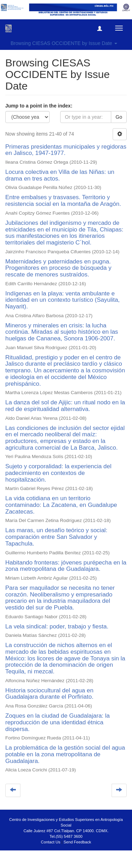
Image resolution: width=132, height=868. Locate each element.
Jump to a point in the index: (39, 106)
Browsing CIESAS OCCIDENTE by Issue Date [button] (64, 43)
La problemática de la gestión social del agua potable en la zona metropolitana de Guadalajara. (65, 754)
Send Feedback (77, 842)
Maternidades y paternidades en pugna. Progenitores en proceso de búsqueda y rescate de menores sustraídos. (58, 268)
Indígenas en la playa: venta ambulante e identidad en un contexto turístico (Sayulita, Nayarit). (62, 300)
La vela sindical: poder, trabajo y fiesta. (57, 626)
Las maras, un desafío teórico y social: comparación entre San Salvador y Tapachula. (56, 537)
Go (119, 117)
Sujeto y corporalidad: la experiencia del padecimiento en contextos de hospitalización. (58, 473)
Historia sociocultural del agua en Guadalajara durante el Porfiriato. (49, 694)
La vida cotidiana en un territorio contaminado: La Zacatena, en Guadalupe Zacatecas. (61, 505)
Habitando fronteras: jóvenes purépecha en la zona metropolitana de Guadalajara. (66, 566)
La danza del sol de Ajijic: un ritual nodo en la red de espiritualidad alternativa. (65, 406)
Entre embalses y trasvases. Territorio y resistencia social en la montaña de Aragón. (63, 201)
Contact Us (51, 842)
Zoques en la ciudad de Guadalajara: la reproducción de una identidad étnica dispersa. (58, 722)
